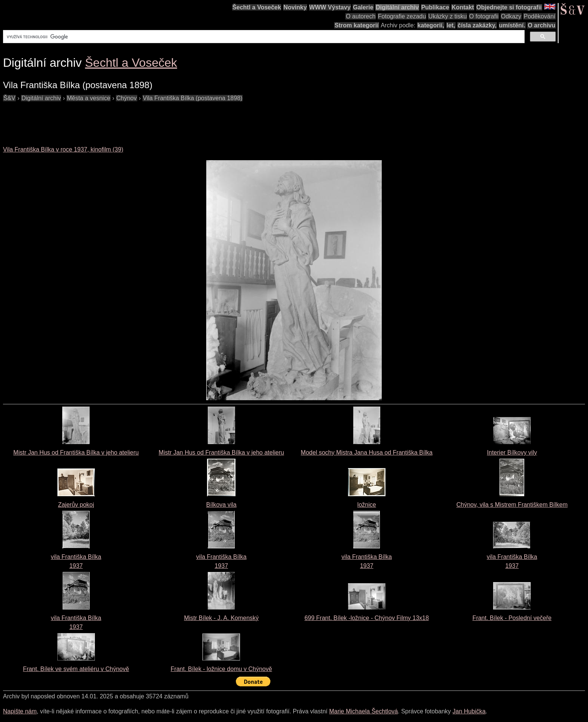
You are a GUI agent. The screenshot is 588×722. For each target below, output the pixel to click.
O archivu (541, 25)
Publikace (435, 7)
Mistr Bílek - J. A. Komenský (221, 618)
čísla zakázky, (477, 25)
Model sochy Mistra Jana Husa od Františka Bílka (367, 453)
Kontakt (463, 7)
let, (451, 25)
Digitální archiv (397, 7)
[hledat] (263, 37)
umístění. (512, 25)
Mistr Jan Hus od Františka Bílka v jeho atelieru (76, 453)
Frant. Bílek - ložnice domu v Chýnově (221, 669)
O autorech (361, 16)
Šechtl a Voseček (257, 7)
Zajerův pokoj (76, 505)
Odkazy (511, 16)
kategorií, (431, 25)
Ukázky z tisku (447, 16)
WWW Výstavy (330, 7)
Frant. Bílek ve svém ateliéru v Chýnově (76, 669)
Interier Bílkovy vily (512, 453)
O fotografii (484, 16)
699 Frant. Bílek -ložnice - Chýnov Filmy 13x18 (367, 618)
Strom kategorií (356, 25)
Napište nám (20, 711)
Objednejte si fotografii (509, 7)
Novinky (295, 7)
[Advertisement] (139, 120)
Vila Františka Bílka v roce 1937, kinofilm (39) (63, 149)
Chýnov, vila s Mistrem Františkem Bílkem (512, 505)
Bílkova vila (221, 505)
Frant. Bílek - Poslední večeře (512, 618)
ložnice (367, 505)
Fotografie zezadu (402, 16)
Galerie (363, 7)
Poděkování (539, 16)
